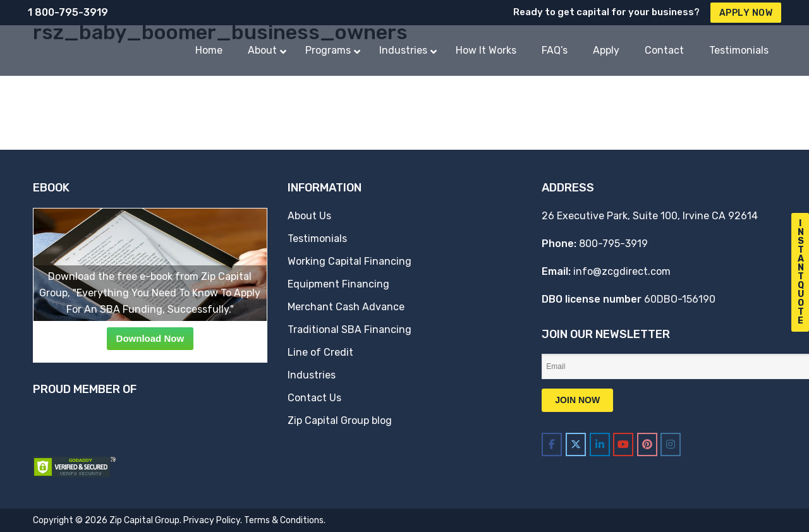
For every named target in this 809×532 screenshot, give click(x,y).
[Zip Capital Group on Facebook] (552, 444)
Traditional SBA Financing (350, 329)
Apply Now (746, 13)
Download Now (150, 338)
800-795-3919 (613, 244)
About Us (309, 216)
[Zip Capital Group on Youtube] (623, 444)
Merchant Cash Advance (346, 307)
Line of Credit (320, 352)
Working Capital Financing (350, 261)
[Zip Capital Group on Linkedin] (600, 444)
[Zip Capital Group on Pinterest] (647, 444)
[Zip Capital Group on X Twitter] (576, 444)
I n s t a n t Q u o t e (801, 272)
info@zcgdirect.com (622, 271)
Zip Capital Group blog (340, 420)
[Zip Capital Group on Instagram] (671, 444)
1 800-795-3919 (68, 12)
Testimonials (317, 239)
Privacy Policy (212, 520)
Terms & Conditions (284, 520)
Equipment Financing (338, 284)
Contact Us (314, 398)
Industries (312, 375)
